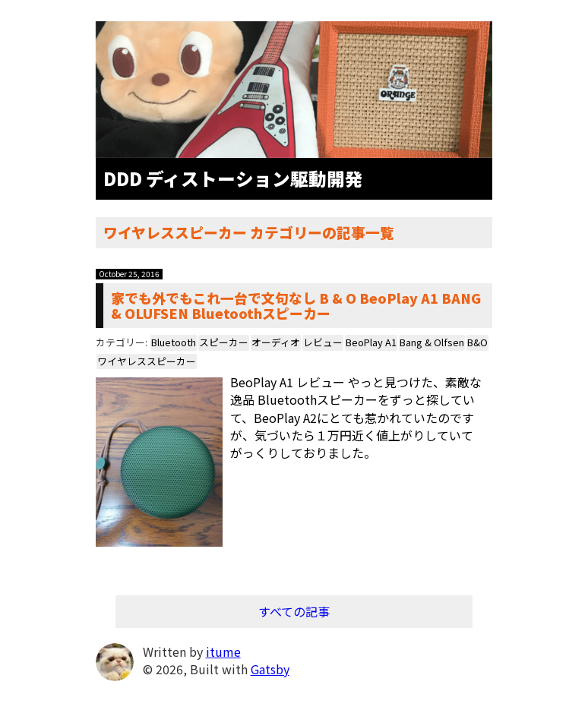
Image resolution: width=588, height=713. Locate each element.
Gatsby (270, 669)
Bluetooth (174, 342)
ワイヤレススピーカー (147, 361)
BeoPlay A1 (371, 342)
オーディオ (276, 342)
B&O (477, 342)
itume (223, 651)
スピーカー (224, 342)
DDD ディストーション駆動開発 (233, 178)
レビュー (323, 342)
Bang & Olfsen (432, 342)
